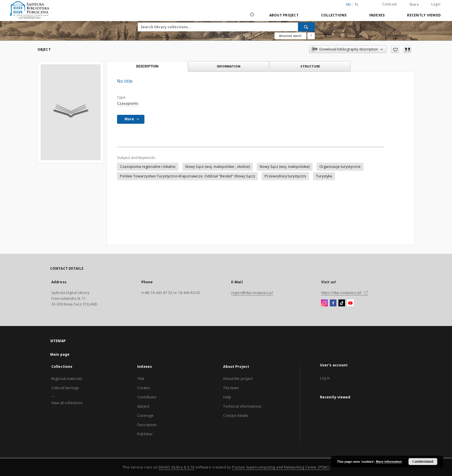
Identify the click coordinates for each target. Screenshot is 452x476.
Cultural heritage (65, 388)
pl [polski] (357, 4)
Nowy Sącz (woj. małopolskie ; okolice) (218, 167)
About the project (238, 379)
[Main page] (252, 15)
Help (227, 397)
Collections (334, 15)
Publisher (145, 434)
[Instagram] (324, 303)
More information (389, 462)
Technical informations (242, 406)
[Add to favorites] (395, 49)
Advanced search (290, 36)
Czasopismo (128, 103)
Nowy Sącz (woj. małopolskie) (285, 167)
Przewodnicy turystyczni (285, 176)
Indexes (377, 15)
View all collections (67, 403)
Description (147, 425)
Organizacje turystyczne (340, 167)
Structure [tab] (310, 66)
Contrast (390, 4)
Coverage (145, 416)
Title (141, 379)
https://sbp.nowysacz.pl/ (345, 293)
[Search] (306, 27)
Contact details (236, 416)
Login (436, 4)
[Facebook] (333, 303)
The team (231, 388)
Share (414, 5)
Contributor (147, 397)
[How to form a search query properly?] (311, 36)
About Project (284, 15)
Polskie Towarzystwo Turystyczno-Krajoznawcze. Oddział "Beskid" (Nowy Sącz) (187, 176)
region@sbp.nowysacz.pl (252, 293)
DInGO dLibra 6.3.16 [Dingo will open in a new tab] (177, 467)
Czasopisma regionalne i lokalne (148, 167)
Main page (60, 354)
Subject (143, 406)
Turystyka (324, 176)
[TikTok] (342, 303)
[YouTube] (350, 303)
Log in (325, 378)
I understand (423, 462)
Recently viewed (424, 15)
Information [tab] (229, 66)
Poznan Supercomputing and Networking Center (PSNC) (281, 467)
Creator (144, 388)
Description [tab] (147, 66)
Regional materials (67, 379)
